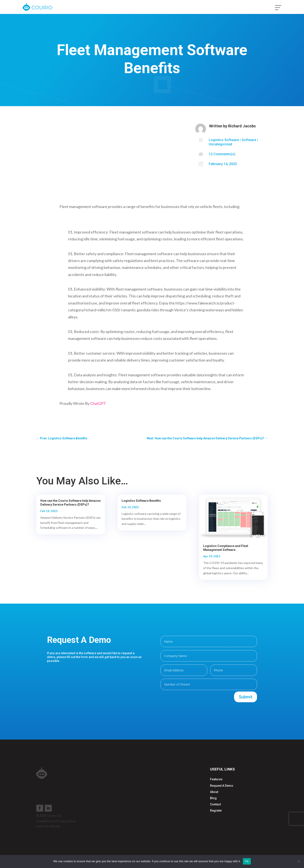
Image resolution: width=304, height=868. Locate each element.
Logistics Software (224, 140)
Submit (246, 697)
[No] (299, 861)
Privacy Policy (66, 821)
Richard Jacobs (242, 126)
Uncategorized (220, 144)
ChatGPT (98, 403)
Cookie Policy (45, 821)
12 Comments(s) (222, 154)
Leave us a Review (48, 826)
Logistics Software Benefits (141, 501)
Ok (247, 861)
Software (249, 140)
